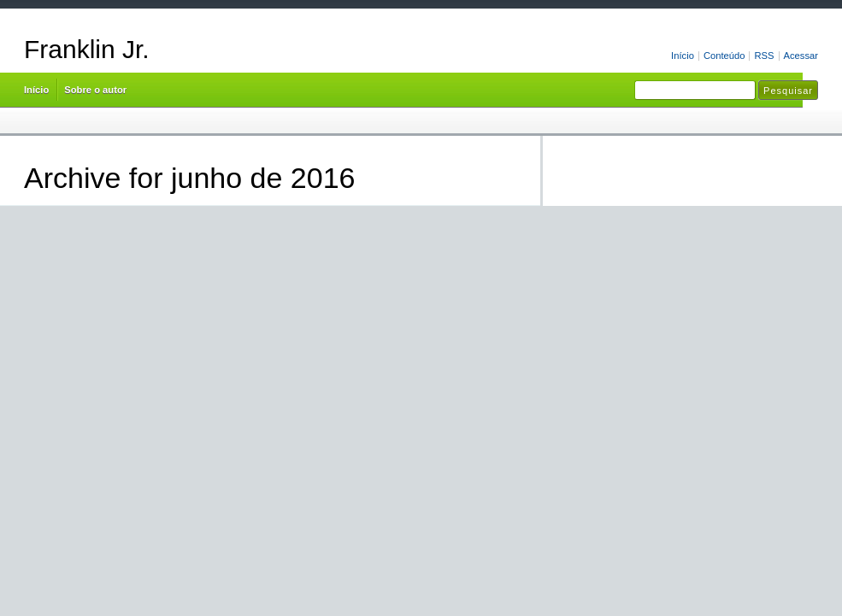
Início (683, 56)
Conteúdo (724, 56)
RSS (764, 56)
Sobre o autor (95, 90)
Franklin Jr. (87, 49)
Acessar (801, 56)
